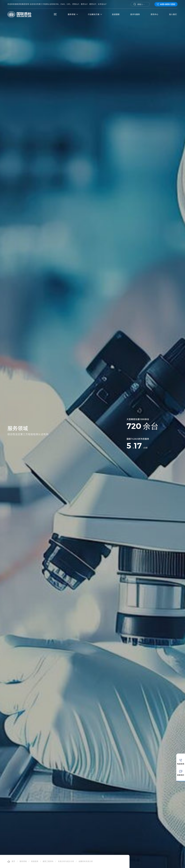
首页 (13, 861)
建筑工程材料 (48, 861)
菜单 (56, 14)
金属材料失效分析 (86, 861)
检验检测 (35, 861)
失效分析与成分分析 (66, 861)
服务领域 (23, 861)
